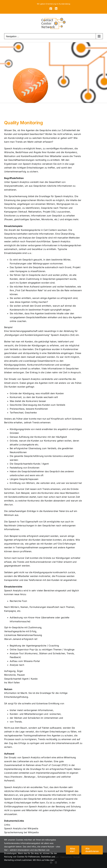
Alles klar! (73, 850)
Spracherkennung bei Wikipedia (21, 832)
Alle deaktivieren (92, 850)
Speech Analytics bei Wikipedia (21, 828)
